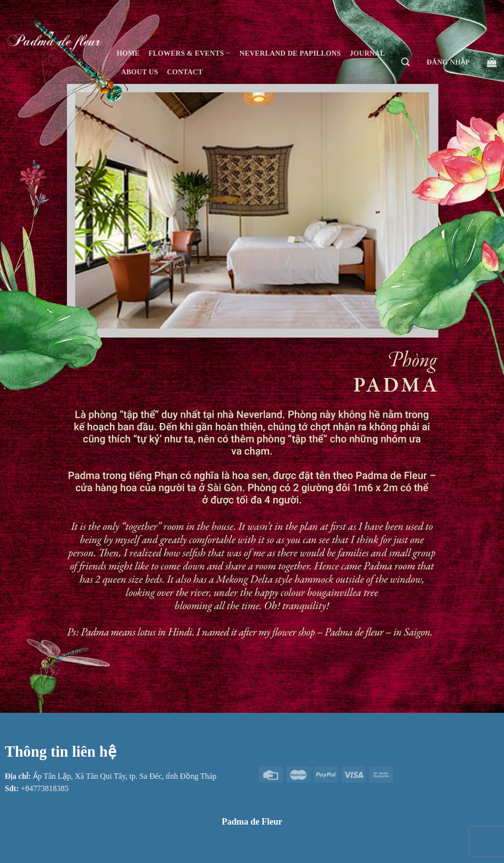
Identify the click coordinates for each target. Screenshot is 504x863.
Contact (185, 72)
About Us (140, 72)
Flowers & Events (190, 53)
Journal (368, 53)
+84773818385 (45, 788)
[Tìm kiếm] (405, 62)
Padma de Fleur (252, 822)
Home (128, 53)
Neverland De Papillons (290, 53)
